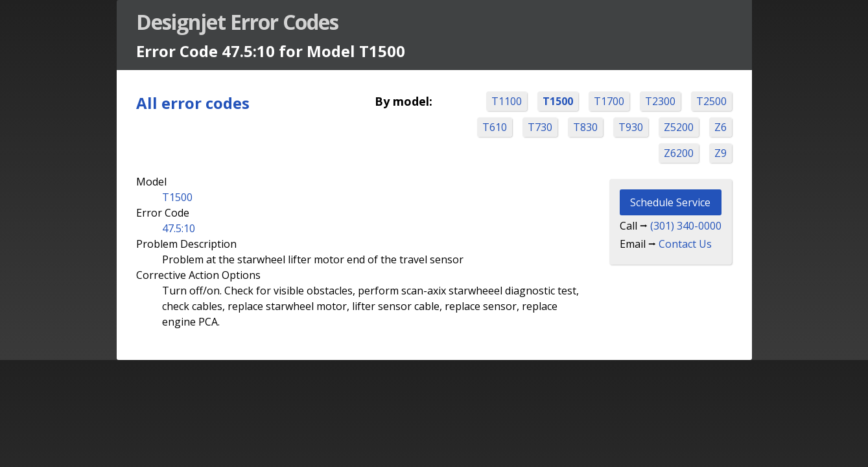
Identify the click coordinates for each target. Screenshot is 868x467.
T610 (494, 127)
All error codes (194, 103)
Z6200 (678, 153)
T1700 (608, 101)
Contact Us (685, 244)
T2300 (660, 101)
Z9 (720, 153)
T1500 (557, 101)
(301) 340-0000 (685, 226)
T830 (585, 127)
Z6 (720, 127)
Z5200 (678, 127)
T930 (630, 127)
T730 (539, 127)
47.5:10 (180, 228)
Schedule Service (670, 202)
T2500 (711, 101)
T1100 (506, 101)
